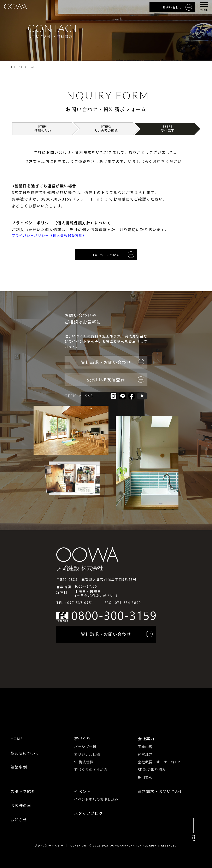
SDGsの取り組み (152, 769)
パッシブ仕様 (85, 747)
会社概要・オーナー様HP (159, 762)
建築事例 (19, 767)
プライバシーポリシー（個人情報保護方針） (49, 235)
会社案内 (146, 739)
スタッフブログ (89, 813)
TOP (14, 67)
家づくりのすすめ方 (91, 769)
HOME (17, 739)
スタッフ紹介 (23, 791)
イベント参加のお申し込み (96, 799)
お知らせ (19, 820)
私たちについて (25, 753)
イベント (82, 791)
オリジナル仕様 (87, 754)
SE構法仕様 (84, 762)
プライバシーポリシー (49, 845)
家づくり (82, 739)
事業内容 (145, 747)
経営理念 (145, 754)
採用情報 (145, 777)
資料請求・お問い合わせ (161, 791)
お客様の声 (21, 805)
